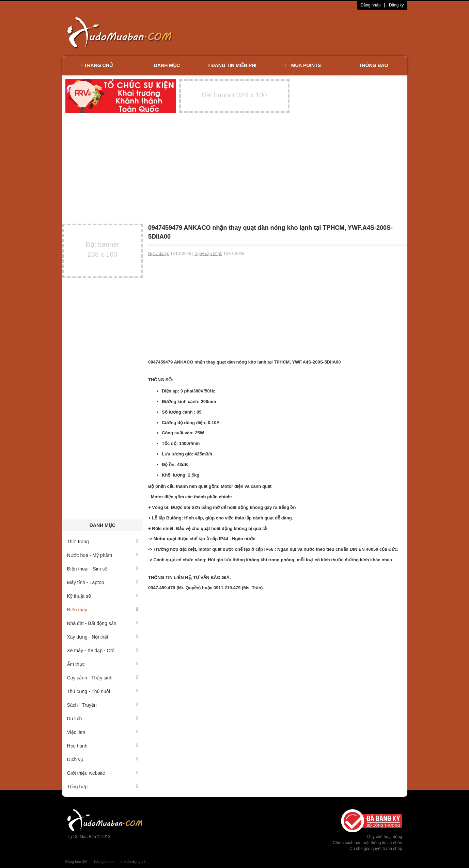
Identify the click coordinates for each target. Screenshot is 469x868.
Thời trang (103, 542)
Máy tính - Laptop (103, 582)
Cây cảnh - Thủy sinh (103, 678)
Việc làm (103, 732)
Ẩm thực (103, 664)
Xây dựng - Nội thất (103, 637)
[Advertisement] (306, 32)
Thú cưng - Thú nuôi (103, 691)
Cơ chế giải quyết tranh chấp (376, 849)
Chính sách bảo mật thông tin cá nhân (367, 843)
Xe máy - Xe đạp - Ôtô (103, 650)
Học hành (103, 746)
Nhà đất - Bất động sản (103, 623)
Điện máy (103, 610)
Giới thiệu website (103, 773)
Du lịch (103, 719)
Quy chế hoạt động (385, 837)
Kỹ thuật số (103, 596)
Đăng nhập (371, 5)
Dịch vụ (103, 759)
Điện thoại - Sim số (103, 569)
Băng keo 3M (76, 862)
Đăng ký (396, 5)
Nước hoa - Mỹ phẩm (103, 555)
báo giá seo (104, 862)
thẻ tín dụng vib (134, 862)
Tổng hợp (103, 787)
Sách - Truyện (103, 705)
